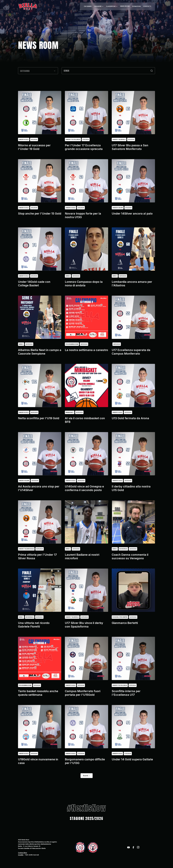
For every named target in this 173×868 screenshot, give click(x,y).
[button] (99, 6)
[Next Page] (87, 776)
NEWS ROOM (125, 6)
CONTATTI (147, 6)
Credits (21, 855)
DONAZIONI (136, 6)
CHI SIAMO (88, 6)
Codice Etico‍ (23, 853)
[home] (28, 6)
